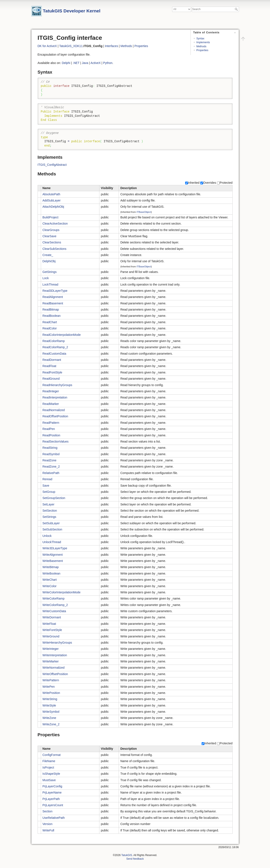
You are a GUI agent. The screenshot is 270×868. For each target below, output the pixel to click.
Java (85, 63)
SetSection (50, 511)
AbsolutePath (51, 194)
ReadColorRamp (54, 341)
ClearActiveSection (55, 224)
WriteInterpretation (55, 655)
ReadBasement (53, 303)
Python (108, 63)
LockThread (50, 284)
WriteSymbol (51, 712)
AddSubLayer (52, 200)
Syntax (200, 39)
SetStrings (49, 517)
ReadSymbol (51, 454)
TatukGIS (127, 855)
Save (46, 486)
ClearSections (52, 242)
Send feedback (135, 859)
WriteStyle (49, 705)
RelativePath (51, 473)
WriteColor (50, 586)
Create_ (48, 255)
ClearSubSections (55, 249)
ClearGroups (51, 230)
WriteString (50, 699)
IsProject (48, 767)
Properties (202, 50)
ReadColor (50, 328)
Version (48, 824)
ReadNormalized (54, 410)
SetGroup (49, 492)
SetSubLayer (51, 523)
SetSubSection (52, 529)
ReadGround (51, 379)
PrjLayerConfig (52, 786)
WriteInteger (51, 649)
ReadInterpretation (55, 397)
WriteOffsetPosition (55, 674)
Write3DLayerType (55, 548)
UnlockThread (52, 542)
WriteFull (48, 830)
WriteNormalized (54, 668)
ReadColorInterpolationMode (62, 335)
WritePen (49, 687)
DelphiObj (49, 261)
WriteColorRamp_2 (55, 605)
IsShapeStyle (51, 774)
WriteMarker (51, 661)
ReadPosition (51, 435)
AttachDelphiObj (53, 207)
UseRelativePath (54, 818)
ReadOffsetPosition (55, 416)
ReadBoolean (52, 316)
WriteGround (51, 636)
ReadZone (49, 460)
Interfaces (111, 46)
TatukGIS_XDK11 (71, 46)
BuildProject (51, 217)
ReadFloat (49, 366)
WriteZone (49, 718)
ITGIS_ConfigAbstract (52, 165)
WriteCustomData (54, 611)
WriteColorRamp (54, 598)
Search (237, 9)
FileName (49, 761)
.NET (76, 63)
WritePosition (51, 693)
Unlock (47, 536)
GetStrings (50, 272)
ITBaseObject (144, 212)
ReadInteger (51, 391)
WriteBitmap (51, 567)
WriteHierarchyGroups (57, 643)
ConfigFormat (52, 755)
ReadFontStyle (52, 372)
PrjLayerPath (51, 799)
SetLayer (49, 504)
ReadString (50, 448)
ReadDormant (52, 360)
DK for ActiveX (47, 46)
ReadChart (50, 322)
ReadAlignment (53, 297)
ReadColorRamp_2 (55, 347)
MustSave (49, 780)
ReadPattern (51, 423)
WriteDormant (52, 617)
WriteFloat (49, 624)
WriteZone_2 (51, 724)
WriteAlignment (53, 555)
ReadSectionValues (56, 441)
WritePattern (51, 680)
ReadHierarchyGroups (57, 385)
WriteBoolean (52, 573)
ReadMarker (51, 404)
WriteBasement (53, 561)
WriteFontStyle (52, 630)
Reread (47, 479)
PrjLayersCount (53, 805)
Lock (46, 278)
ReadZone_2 (51, 467)
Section (48, 811)
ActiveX (95, 63)
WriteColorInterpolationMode (62, 592)
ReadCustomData (54, 354)
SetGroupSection (54, 498)
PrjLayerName (52, 792)
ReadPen (49, 429)
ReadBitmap (51, 310)
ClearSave (49, 236)
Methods (201, 46)
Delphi (66, 63)
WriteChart (50, 580)
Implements (203, 42)
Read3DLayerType (55, 291)
